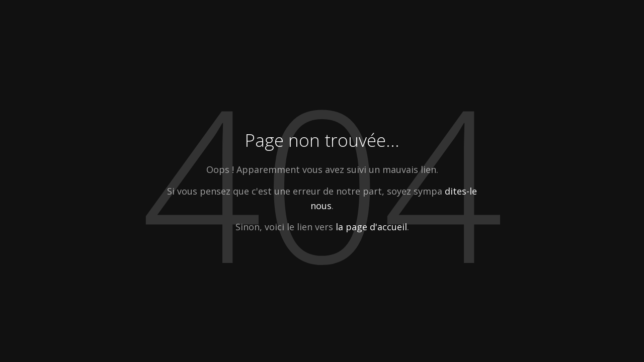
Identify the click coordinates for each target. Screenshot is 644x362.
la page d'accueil (371, 227)
